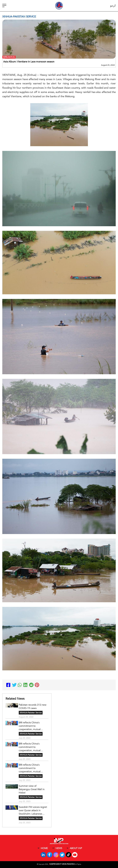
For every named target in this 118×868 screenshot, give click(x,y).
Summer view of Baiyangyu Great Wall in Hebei (32, 789)
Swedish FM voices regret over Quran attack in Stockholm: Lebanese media (33, 810)
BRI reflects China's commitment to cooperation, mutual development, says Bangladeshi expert (30, 726)
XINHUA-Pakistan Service (31, 713)
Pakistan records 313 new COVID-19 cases (33, 707)
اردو (113, 6)
